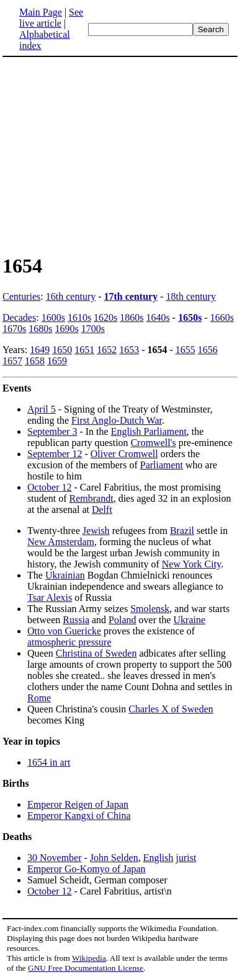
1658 (35, 361)
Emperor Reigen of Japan (78, 804)
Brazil (182, 531)
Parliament (162, 465)
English (158, 858)
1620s (105, 317)
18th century (191, 296)
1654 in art (49, 762)
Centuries (21, 296)
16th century (71, 296)
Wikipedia (89, 958)
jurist (186, 858)
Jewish (96, 531)
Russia (76, 620)
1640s (158, 317)
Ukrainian (65, 575)
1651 (84, 350)
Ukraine (190, 620)
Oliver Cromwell (124, 454)
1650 (62, 350)
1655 (185, 350)
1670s (14, 329)
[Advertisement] (120, 155)
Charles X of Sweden (171, 709)
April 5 (42, 409)
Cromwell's (153, 443)
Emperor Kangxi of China (79, 816)
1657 (12, 361)
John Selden (114, 858)
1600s (53, 317)
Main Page (41, 12)
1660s (222, 317)
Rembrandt (91, 498)
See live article (51, 18)
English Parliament (149, 431)
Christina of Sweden (96, 653)
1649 (40, 350)
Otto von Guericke (64, 631)
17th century (131, 296)
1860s (131, 317)
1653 (129, 350)
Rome (39, 698)
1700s (93, 329)
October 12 (50, 487)
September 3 (52, 431)
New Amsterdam (61, 542)
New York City (191, 564)
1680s (40, 329)
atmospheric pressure (69, 642)
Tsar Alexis (50, 597)
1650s (190, 317)
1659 (57, 361)
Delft (102, 510)
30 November (55, 858)
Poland (122, 620)
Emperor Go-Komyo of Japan (87, 869)
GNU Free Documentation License (86, 968)
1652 (107, 350)
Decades (19, 317)
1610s (79, 317)
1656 (208, 350)
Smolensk (150, 609)
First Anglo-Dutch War (117, 420)
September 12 (55, 454)
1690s (66, 329)
